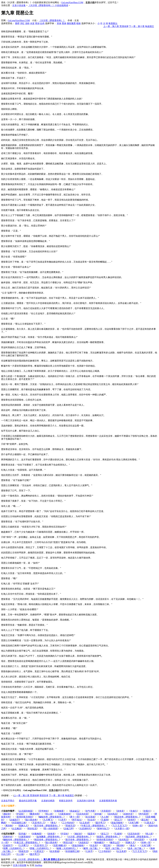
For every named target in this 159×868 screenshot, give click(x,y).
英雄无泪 (70, 826)
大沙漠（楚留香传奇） (79, 837)
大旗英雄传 (65, 814)
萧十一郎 (75, 817)
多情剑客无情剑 (25, 817)
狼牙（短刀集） (114, 848)
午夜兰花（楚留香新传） (94, 826)
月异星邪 (106, 811)
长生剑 (91, 820)
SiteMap (38, 865)
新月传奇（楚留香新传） (47, 826)
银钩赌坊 (99, 843)
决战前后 (84, 843)
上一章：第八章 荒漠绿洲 (116, 26)
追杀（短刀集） (136, 848)
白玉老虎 (85, 823)
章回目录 (44, 795)
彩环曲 (22, 834)
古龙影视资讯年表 (108, 801)
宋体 (59, 23)
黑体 (64, 23)
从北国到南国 (26, 811)
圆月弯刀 (100, 823)
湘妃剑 (7, 814)
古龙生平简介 (8, 801)
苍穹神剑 (43, 811)
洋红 (22, 23)
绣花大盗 (68, 843)
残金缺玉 (75, 811)
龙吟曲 (98, 814)
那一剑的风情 (51, 829)
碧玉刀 (118, 820)
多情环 (131, 820)
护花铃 (20, 814)
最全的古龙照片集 (28, 801)
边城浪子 (14, 820)
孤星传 (91, 834)
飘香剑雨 (35, 814)
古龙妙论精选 (48, 801)
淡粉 (27, 23)
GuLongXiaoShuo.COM (72, 2)
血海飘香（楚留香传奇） (49, 837)
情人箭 (49, 814)
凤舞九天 (23, 826)
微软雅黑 (71, 23)
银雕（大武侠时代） (67, 848)
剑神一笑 (138, 826)
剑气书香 (90, 811)
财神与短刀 (103, 829)
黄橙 (17, 23)
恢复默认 (113, 23)
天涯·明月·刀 (38, 823)
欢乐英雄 (90, 817)
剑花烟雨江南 (19, 823)
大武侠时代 (85, 829)
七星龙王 (149, 823)
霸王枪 (145, 820)
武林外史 (128, 814)
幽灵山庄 (115, 843)
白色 (42, 23)
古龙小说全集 (19, 5)
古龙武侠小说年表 (86, 801)
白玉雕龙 (17, 829)
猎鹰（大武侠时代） (13, 848)
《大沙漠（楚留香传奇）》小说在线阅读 (48, 5)
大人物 (105, 817)
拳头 (53, 823)
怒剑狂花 (32, 829)
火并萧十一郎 (122, 829)
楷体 (79, 23)
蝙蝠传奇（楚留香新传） (51, 817)
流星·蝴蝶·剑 (60, 845)
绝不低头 (77, 820)
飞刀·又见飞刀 (119, 826)
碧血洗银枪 (117, 823)
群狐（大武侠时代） (40, 848)
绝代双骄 (144, 814)
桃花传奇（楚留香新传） (127, 817)
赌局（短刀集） (91, 848)
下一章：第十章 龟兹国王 (141, 26)
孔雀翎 (105, 820)
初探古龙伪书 (66, 801)
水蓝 (32, 23)
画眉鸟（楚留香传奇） (108, 837)
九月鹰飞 (48, 820)
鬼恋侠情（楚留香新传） (138, 837)
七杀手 (62, 820)
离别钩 (9, 826)
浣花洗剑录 (82, 814)
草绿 (37, 23)
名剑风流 (112, 814)
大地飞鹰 (134, 823)
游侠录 (120, 811)
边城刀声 (69, 829)
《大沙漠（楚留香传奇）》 (52, 20)
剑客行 (147, 811)
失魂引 (134, 811)
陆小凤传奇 (31, 820)
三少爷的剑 (68, 823)
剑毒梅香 (59, 811)
